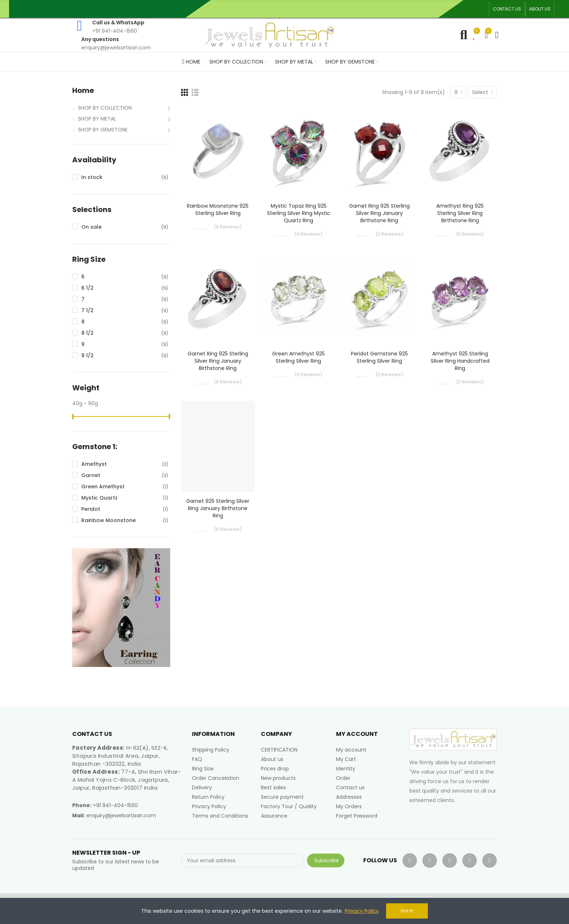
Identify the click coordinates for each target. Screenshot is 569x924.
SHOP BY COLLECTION (105, 108)
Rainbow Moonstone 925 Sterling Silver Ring (218, 209)
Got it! (407, 911)
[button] (507, 9)
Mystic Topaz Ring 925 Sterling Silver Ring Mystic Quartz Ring (299, 213)
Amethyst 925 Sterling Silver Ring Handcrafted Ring (460, 361)
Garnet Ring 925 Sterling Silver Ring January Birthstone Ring (379, 213)
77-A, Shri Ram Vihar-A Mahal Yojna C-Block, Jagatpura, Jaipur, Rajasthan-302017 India (127, 780)
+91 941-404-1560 (115, 805)
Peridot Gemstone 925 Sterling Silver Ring (379, 357)
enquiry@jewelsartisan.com (121, 815)
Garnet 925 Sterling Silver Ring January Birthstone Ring (218, 508)
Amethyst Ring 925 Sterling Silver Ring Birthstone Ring (460, 213)
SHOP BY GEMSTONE (103, 130)
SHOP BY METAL (97, 119)
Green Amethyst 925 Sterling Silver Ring (298, 357)
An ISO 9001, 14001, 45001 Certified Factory (302, 9)
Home (83, 91)
